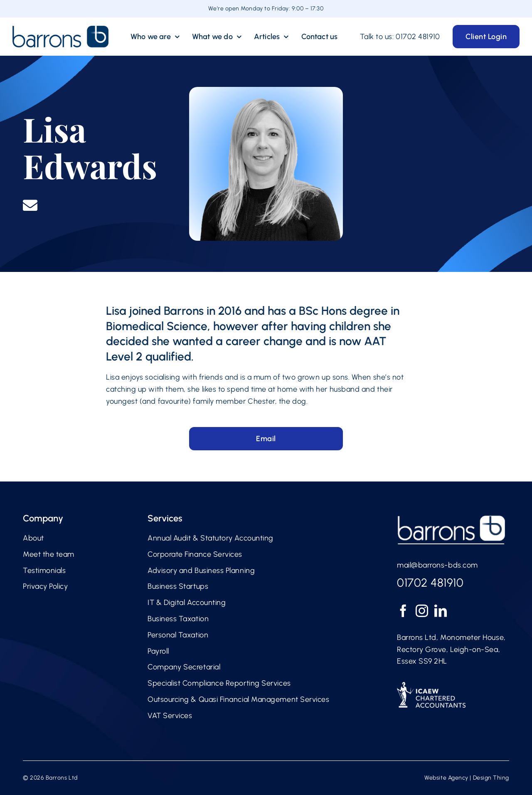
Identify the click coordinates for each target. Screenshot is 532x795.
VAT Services (170, 716)
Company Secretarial (184, 667)
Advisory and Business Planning (201, 570)
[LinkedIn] (441, 611)
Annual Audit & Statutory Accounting (211, 538)
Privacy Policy (46, 586)
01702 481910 (418, 37)
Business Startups (178, 586)
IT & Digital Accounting (187, 602)
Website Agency (446, 778)
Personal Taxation (178, 635)
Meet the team (49, 554)
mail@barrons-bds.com (437, 565)
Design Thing (491, 778)
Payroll (158, 651)
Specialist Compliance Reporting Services (219, 683)
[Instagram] (422, 611)
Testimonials (44, 570)
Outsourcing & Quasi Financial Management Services (238, 699)
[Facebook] (403, 611)
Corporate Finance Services (195, 554)
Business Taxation (178, 619)
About (33, 538)
